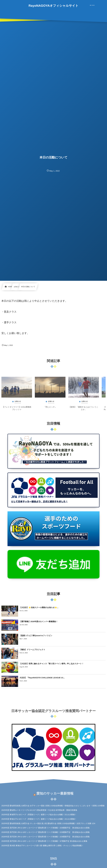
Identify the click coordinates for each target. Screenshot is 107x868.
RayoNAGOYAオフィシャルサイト (53, 6)
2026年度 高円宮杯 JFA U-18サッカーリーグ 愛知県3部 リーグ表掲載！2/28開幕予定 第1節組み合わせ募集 (46, 837)
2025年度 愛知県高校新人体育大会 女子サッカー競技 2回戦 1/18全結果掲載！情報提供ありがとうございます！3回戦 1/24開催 (53, 806)
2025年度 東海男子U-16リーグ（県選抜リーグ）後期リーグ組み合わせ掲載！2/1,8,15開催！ (39, 815)
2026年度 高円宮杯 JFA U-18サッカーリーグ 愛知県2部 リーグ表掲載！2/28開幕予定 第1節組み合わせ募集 (46, 832)
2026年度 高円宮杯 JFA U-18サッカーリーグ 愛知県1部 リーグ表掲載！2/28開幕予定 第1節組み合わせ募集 (46, 828)
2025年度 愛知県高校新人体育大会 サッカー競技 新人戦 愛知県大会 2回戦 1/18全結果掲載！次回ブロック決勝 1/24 (48, 823)
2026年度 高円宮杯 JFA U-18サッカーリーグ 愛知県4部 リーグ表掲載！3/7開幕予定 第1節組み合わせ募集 (44, 841)
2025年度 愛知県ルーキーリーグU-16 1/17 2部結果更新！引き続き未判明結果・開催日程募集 (39, 810)
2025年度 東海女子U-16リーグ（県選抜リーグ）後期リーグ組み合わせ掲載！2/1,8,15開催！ (39, 819)
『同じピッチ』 (50, 409)
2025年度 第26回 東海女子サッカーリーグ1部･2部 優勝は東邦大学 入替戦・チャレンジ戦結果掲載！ (42, 846)
